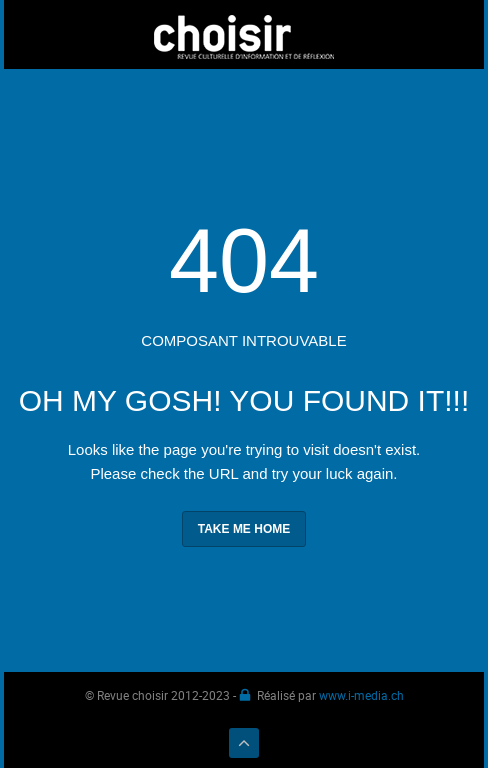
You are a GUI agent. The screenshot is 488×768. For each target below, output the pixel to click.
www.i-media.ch (361, 695)
